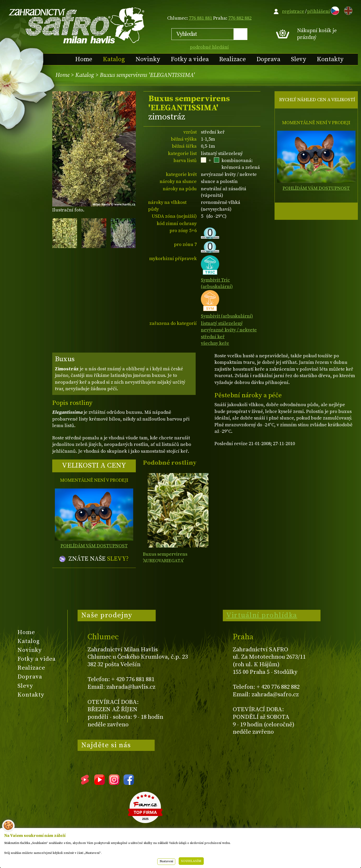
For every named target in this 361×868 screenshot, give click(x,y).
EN (347, 10)
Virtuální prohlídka (262, 615)
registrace (293, 11)
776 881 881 (200, 18)
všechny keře (215, 343)
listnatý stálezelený (222, 323)
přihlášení (319, 11)
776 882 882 (240, 18)
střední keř (213, 337)
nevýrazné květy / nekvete (229, 330)
